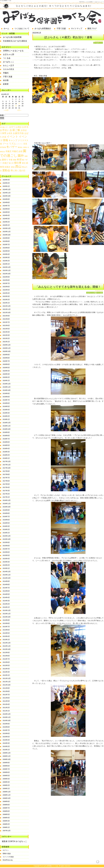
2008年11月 (7, 795)
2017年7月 (6, 478)
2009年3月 (6, 782)
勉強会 (20, 147)
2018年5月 (6, 445)
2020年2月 (6, 377)
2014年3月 (6, 601)
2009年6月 (6, 772)
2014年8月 (6, 585)
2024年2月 (6, 222)
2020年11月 (7, 348)
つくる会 (99, 293)
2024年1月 (6, 225)
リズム (12, 144)
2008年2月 (6, 824)
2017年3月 (6, 491)
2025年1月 (6, 186)
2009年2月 (6, 785)
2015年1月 (6, 568)
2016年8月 (6, 513)
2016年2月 (6, 529)
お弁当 (25, 127)
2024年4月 (6, 215)
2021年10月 (7, 313)
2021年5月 (6, 329)
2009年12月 (7, 753)
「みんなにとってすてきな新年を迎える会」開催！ (68, 287)
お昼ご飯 (15, 130)
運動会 (6, 170)
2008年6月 (6, 811)
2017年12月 (7, 461)
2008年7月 (6, 808)
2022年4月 (6, 293)
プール (5, 144)
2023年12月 (7, 228)
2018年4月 (6, 449)
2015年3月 (6, 562)
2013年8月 (6, 623)
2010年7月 (6, 730)
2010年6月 (6, 733)
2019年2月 (6, 416)
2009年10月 (7, 759)
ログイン (6, 850)
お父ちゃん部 (91, 293)
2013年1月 (6, 640)
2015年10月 (7, 539)
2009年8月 (6, 766)
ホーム (6, 29)
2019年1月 (6, 419)
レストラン (20, 144)
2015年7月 (6, 549)
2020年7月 (6, 361)
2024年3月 (6, 219)
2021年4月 (6, 332)
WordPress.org (8, 860)
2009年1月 (6, 788)
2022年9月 (6, 277)
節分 (24, 163)
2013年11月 (7, 614)
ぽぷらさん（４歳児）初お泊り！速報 (68, 37)
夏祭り (5, 160)
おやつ (12, 127)
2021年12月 (7, 306)
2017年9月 (6, 471)
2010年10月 (7, 721)
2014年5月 (6, 594)
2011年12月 (7, 678)
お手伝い (5, 130)
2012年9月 (6, 653)
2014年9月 (6, 581)
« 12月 (6, 110)
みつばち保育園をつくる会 (6, 1)
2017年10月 (7, 468)
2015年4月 (6, 559)
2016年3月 (6, 526)
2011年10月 (7, 685)
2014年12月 (7, 572)
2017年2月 (6, 494)
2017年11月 (7, 465)
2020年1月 (6, 381)
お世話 (19, 127)
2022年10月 (7, 274)
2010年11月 (7, 717)
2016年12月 (7, 500)
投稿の (7, 853)
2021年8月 (6, 319)
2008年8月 (6, 805)
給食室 (6, 84)
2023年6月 (6, 248)
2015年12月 (7, 536)
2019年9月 (6, 393)
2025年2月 (6, 183)
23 (16, 106)
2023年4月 (6, 254)
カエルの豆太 (9, 69)
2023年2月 (6, 261)
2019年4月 (6, 410)
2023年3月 (6, 257)
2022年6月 (6, 287)
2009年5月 (6, 776)
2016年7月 (6, 517)
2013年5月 (6, 633)
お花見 (9, 133)
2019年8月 (6, 397)
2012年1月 (6, 675)
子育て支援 (61, 29)
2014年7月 (6, 588)
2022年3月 (6, 296)
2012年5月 (6, 665)
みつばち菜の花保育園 (12, 37)
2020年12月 (7, 345)
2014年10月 (7, 578)
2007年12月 (7, 831)
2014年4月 (6, 597)
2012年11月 (7, 646)
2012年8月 (6, 656)
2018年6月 (6, 442)
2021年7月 (6, 322)
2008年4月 (6, 818)
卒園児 (8, 151)
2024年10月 (7, 196)
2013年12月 (7, 610)
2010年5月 (6, 737)
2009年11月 (7, 756)
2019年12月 (7, 384)
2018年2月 (6, 455)
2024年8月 (6, 202)
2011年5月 (6, 701)
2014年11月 (7, 575)
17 (19, 104)
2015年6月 (6, 552)
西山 (18, 166)
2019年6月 (6, 403)
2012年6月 (6, 662)
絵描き (8, 167)
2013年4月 (6, 636)
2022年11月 (7, 270)
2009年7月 (6, 769)
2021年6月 (6, 325)
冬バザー (12, 147)
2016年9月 (6, 510)
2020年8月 (6, 358)
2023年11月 (7, 232)
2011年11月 (7, 682)
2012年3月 (6, 672)
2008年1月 (6, 827)
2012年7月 (6, 659)
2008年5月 (6, 814)
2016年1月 (6, 533)
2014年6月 (6, 591)
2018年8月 (6, 436)
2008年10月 (7, 798)
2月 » (19, 110)
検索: (2, 115)
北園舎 (25, 147)
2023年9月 (6, 238)
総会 (13, 167)
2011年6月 (6, 698)
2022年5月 (6, 290)
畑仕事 (18, 163)
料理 (19, 160)
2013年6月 (6, 630)
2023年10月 (7, 235)
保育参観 (3, 147)
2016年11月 (7, 504)
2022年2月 (6, 300)
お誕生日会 (18, 133)
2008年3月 (6, 821)
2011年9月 (6, 688)
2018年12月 (7, 423)
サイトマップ (77, 29)
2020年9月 (6, 355)
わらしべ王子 (9, 66)
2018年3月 (6, 452)
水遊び (5, 163)
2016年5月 (6, 523)
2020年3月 (6, 374)
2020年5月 (6, 368)
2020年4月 (6, 371)
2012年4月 (6, 669)
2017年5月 (6, 484)
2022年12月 (7, 267)
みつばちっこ (98, 43)
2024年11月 (7, 193)
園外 (21, 156)
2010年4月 (6, 740)
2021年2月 (6, 338)
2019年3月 (6, 413)
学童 (11, 160)
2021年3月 (6, 335)
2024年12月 (7, 189)
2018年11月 (7, 426)
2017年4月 (6, 487)
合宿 (20, 151)
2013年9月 (6, 620)
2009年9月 (6, 763)
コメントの (8, 857)
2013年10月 (7, 617)
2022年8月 (6, 280)
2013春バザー (4, 127)
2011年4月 (6, 704)
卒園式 (6, 73)
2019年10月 (7, 390)
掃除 (15, 160)
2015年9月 (6, 542)
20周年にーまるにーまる (13, 51)
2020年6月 (6, 364)
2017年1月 (6, 497)
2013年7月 (6, 627)
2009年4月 (6, 779)
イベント (12, 137)
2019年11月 (7, 387)
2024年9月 (6, 199)
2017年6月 (6, 481)
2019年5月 (6, 406)
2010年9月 (6, 724)
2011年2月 (6, 708)
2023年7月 (6, 245)
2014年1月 (6, 607)
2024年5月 (6, 212)
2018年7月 (6, 439)
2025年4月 (6, 180)
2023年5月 (6, 251)
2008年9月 (6, 801)
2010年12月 (7, 714)
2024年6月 (6, 209)
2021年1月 (6, 342)
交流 (25, 144)
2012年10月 (7, 649)
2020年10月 (7, 351)
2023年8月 (6, 241)
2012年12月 (7, 643)
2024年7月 (6, 206)
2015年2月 (6, 565)
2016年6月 (6, 520)
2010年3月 (6, 743)
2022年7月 (6, 283)
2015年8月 (6, 546)
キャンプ (13, 140)
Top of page (98, 862)
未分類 (6, 80)
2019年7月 (6, 400)
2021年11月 (7, 309)
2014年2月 (6, 604)
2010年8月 (6, 727)
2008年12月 (7, 792)
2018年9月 (6, 432)
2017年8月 (6, 474)
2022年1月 (6, 303)
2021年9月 (6, 316)
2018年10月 (7, 429)
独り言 (11, 163)
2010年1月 (6, 750)
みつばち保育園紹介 (43, 29)
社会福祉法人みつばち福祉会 (15, 41)
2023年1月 (6, 264)
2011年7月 (6, 695)
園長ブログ (92, 29)
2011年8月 (6, 691)
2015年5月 (6, 555)
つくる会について (22, 29)
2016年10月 (7, 507)
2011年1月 (6, 711)
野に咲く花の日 (18, 171)
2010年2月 (6, 746)
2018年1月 (6, 458)
